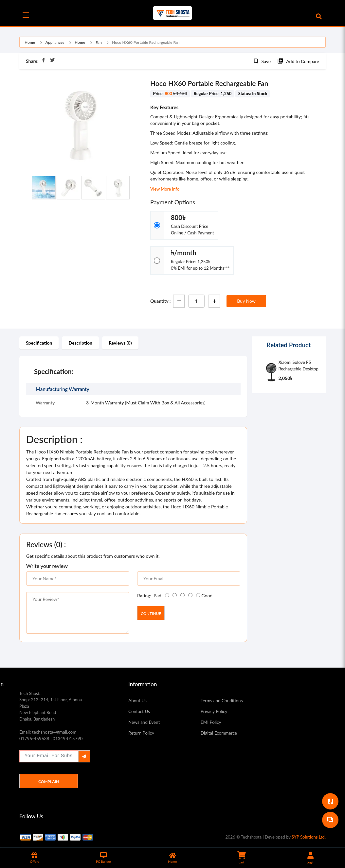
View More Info (165, 189)
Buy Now (246, 301)
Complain (49, 783)
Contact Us (140, 712)
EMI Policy (212, 723)
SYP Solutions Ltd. (309, 838)
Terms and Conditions (224, 701)
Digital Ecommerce (221, 734)
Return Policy (143, 734)
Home (30, 42)
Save (262, 61)
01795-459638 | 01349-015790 (54, 740)
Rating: (144, 596)
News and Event (146, 723)
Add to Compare (298, 61)
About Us (138, 701)
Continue (151, 613)
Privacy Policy (215, 712)
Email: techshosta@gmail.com (51, 732)
